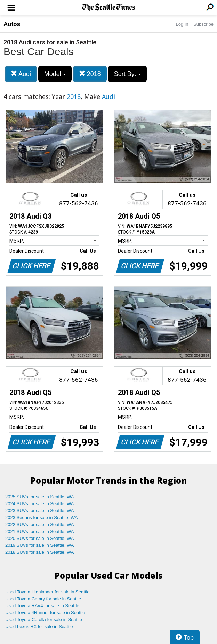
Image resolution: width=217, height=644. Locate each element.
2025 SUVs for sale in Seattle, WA (40, 497)
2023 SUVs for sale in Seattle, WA (40, 511)
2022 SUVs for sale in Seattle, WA (40, 524)
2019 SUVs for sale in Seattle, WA (40, 545)
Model (55, 74)
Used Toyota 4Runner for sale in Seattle (45, 613)
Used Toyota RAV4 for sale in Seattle (42, 606)
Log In (182, 24)
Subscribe (203, 24)
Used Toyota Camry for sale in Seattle (43, 599)
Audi (21, 74)
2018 (90, 74)
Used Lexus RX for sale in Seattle (39, 626)
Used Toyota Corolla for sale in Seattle (44, 620)
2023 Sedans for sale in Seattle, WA (41, 518)
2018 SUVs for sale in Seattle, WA (40, 552)
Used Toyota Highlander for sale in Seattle (47, 592)
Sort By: (127, 74)
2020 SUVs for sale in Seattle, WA (40, 538)
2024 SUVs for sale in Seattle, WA (40, 504)
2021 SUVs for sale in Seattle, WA (40, 531)
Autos (12, 24)
